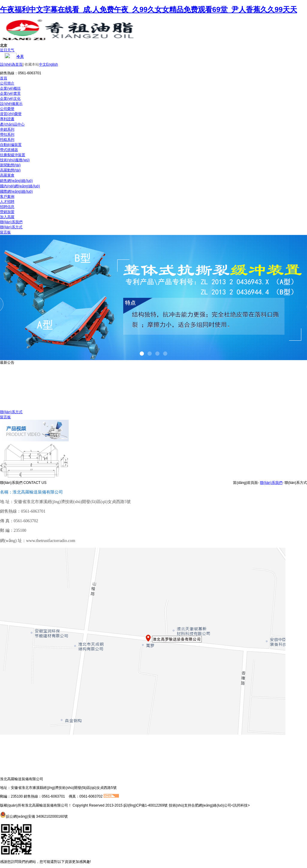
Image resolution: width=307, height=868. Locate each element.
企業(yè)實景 (10, 93)
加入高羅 (7, 217)
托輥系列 (7, 140)
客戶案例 (7, 197)
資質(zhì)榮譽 (11, 114)
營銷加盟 (7, 212)
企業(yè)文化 (10, 99)
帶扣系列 (7, 135)
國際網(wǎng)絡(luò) (16, 191)
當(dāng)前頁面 (245, 483)
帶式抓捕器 (9, 150)
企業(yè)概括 (10, 88)
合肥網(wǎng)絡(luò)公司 (211, 805)
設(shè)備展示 (11, 104)
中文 (43, 64)
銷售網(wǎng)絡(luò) (16, 181)
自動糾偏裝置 (11, 145)
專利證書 (7, 119)
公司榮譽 (7, 109)
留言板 (5, 232)
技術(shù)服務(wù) (15, 160)
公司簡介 (7, 83)
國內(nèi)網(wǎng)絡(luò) (20, 186)
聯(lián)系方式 (11, 227)
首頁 (4, 78)
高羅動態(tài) (10, 170)
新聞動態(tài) (10, 165)
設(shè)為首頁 (11, 64)
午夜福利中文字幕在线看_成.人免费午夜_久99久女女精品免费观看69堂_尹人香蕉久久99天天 (149, 9)
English (52, 64)
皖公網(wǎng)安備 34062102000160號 (37, 816)
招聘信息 (7, 207)
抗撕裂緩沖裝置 (13, 155)
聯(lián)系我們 (11, 222)
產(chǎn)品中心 (12, 124)
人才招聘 (7, 202)
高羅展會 (7, 175)
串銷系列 (7, 129)
